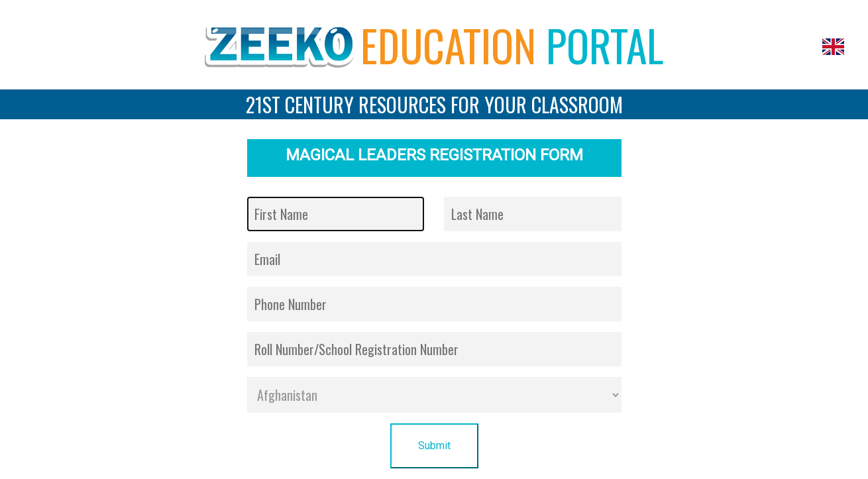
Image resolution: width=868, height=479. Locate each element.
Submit (434, 446)
